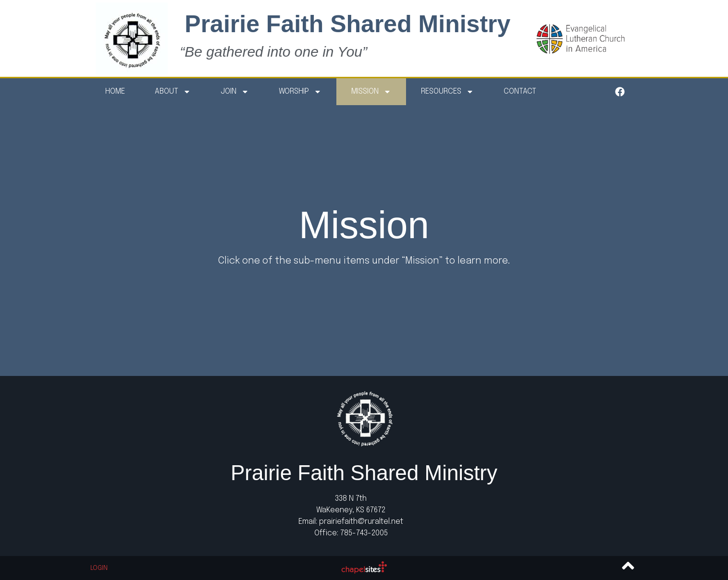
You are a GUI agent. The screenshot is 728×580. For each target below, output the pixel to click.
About (173, 92)
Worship (300, 92)
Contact (520, 91)
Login (99, 568)
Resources (447, 92)
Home (115, 91)
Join (235, 92)
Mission (371, 92)
